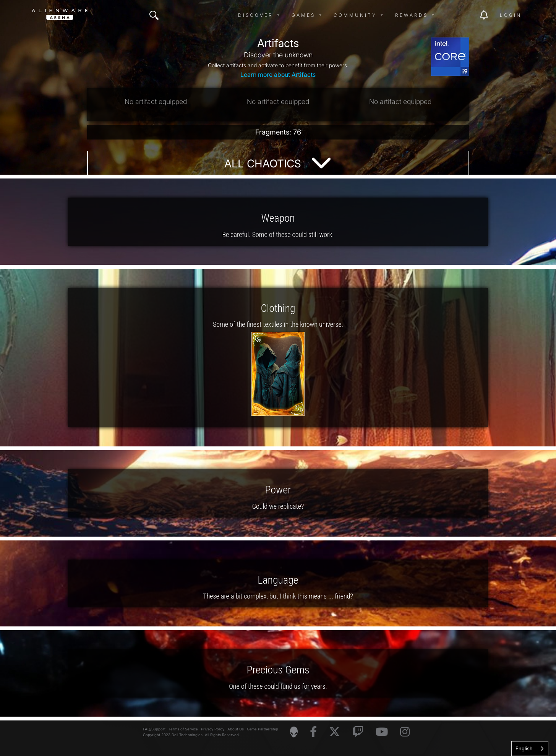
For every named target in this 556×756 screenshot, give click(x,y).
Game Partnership (263, 729)
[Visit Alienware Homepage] (294, 732)
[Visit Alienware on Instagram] (405, 732)
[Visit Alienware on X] (335, 732)
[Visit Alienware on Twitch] (358, 732)
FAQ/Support (154, 729)
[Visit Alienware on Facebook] (313, 732)
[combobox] (530, 749)
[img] (154, 15)
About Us (236, 729)
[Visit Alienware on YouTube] (382, 732)
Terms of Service (183, 729)
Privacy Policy (213, 729)
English (524, 748)
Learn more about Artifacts (278, 75)
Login (511, 15)
